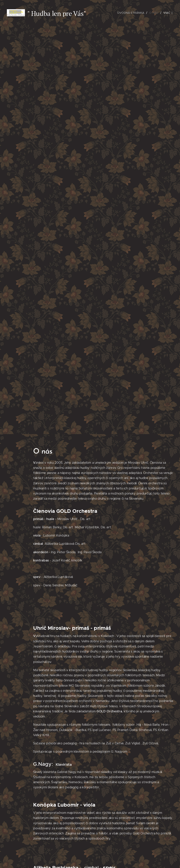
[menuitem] (132, 13)
